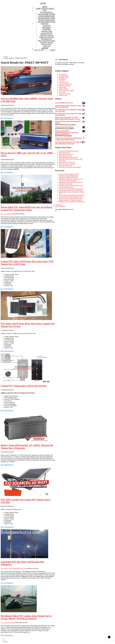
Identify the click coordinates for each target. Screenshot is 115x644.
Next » (6, 642)
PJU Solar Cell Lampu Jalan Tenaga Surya (71, 189)
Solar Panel (47, 26)
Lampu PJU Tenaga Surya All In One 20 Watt (24, 386)
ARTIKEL (45, 48)
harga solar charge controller (67, 164)
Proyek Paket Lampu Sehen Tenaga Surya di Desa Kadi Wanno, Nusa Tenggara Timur (72, 196)
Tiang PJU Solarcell (47, 43)
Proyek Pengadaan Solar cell (17, 568)
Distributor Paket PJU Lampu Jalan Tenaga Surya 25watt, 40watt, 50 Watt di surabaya (26, 617)
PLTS (45, 11)
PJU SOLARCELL (47, 12)
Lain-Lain (47, 46)
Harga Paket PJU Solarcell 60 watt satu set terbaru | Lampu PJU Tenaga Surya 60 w (27, 208)
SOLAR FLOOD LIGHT (47, 20)
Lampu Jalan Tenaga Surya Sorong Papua (71, 190)
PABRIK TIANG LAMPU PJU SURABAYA (72, 202)
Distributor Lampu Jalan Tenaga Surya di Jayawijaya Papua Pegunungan (71, 180)
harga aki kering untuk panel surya (69, 151)
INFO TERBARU (60, 206)
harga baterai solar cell (65, 156)
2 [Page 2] (5, 640)
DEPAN (45, 7)
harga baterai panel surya (66, 154)
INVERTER (47, 29)
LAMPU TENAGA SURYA (45, 9)
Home (6, 57)
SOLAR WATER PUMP (47, 16)
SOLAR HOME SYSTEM (47, 14)
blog (2, 214)
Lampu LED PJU (46, 33)
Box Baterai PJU (46, 39)
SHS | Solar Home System (47, 41)
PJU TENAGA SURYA (8, 623)
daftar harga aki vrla (65, 153)
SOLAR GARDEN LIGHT (46, 22)
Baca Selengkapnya (7, 118)
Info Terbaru (8, 214)
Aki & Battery (47, 27)
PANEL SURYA (63, 89)
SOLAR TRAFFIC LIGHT (47, 18)
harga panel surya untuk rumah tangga (70, 167)
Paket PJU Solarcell (47, 35)
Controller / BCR (47, 31)
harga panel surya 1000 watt (67, 162)
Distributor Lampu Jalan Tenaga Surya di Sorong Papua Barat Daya (71, 186)
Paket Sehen (62, 87)
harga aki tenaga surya (65, 165)
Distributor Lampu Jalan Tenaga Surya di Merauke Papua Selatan (71, 183)
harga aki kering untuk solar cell (68, 157)
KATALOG (45, 24)
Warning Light (46, 44)
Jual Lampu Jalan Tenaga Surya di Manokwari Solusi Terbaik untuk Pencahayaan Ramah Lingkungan (69, 176)
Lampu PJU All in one (47, 37)
